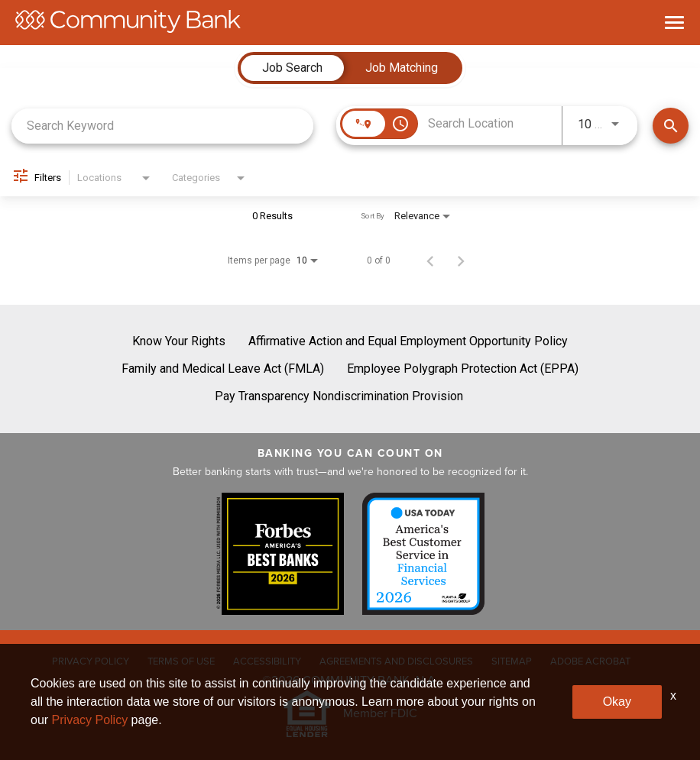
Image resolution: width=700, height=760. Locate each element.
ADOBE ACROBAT (590, 661)
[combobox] (162, 126)
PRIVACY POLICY (91, 661)
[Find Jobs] (671, 126)
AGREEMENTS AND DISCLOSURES (396, 661)
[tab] (292, 68)
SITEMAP (512, 661)
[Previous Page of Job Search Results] (430, 260)
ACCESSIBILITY (267, 661)
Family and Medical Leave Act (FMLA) (223, 369)
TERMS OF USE (181, 661)
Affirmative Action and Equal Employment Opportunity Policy (408, 341)
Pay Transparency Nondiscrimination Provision (339, 396)
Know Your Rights (179, 341)
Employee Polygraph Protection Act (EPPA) (463, 369)
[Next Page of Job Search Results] (461, 260)
